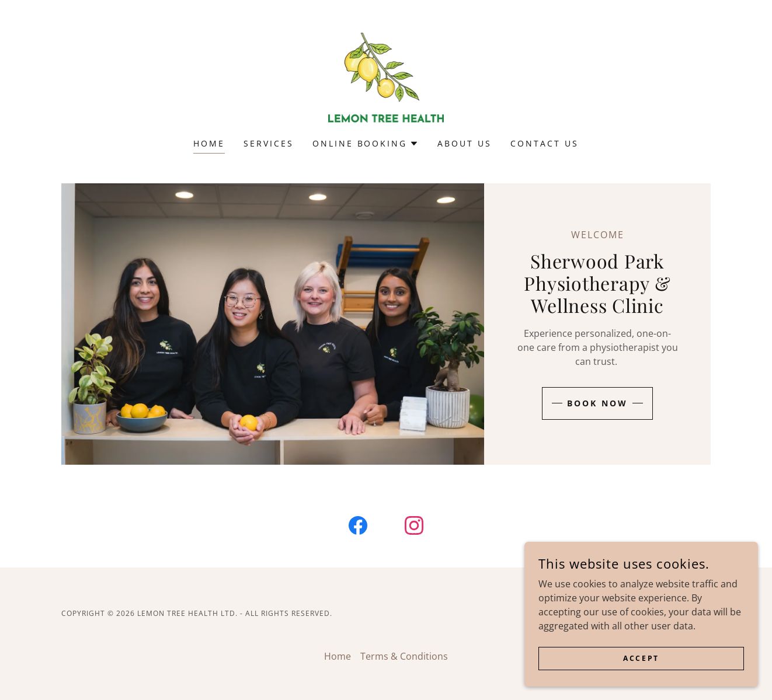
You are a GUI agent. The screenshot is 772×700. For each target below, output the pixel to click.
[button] (366, 144)
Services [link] (269, 143)
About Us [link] (465, 143)
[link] (386, 76)
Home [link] (209, 143)
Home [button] (338, 656)
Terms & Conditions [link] (404, 656)
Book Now (597, 403)
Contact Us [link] (545, 143)
